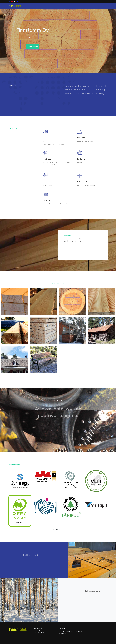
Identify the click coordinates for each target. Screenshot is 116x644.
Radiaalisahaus (49, 182)
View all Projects (58, 376)
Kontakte (101, 6)
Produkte (84, 6)
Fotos (93, 6)
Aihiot (46, 138)
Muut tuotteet (49, 200)
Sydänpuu (47, 159)
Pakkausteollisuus (84, 182)
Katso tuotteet (33, 47)
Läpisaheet (81, 138)
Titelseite (65, 6)
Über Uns (75, 6)
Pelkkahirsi (81, 159)
